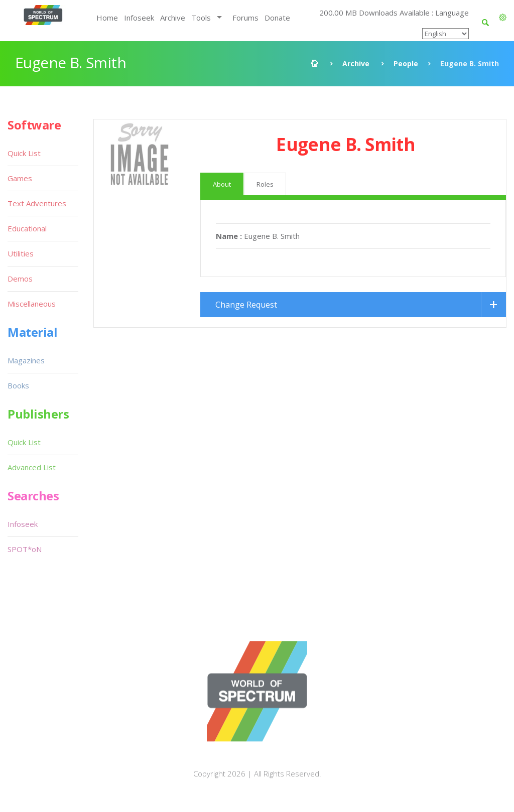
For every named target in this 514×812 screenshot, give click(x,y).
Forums (245, 18)
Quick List (24, 153)
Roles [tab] (265, 184)
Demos (20, 279)
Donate (277, 18)
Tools (201, 18)
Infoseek (139, 18)
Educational (27, 228)
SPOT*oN (25, 549)
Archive (173, 18)
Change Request (246, 305)
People (406, 63)
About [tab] (222, 184)
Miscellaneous (32, 304)
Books (18, 385)
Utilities (21, 253)
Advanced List (32, 467)
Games (20, 178)
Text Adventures (37, 203)
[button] (503, 18)
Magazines (26, 360)
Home (107, 18)
